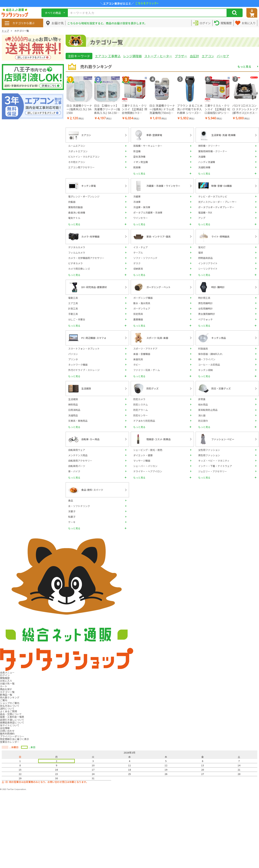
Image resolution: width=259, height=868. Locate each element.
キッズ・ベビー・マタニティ (214, 461)
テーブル (138, 253)
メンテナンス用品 (78, 455)
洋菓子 (72, 511)
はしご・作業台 (77, 319)
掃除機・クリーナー (209, 146)
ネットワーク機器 (78, 365)
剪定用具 (138, 314)
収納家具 (138, 269)
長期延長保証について (12, 722)
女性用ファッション (209, 450)
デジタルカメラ (77, 247)
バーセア (223, 56)
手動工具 (73, 314)
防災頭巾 (203, 421)
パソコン (73, 354)
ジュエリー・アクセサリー (213, 471)
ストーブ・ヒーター (158, 56)
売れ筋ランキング (10, 697)
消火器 (202, 415)
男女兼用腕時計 (207, 314)
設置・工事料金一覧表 (12, 717)
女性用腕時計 (205, 308)
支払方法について (10, 706)
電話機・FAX (205, 213)
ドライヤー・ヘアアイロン (148, 471)
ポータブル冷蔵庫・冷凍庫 (148, 213)
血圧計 (194, 56)
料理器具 (203, 349)
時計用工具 (204, 298)
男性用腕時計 (205, 303)
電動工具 (73, 298)
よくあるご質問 (8, 711)
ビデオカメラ (75, 263)
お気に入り (6, 681)
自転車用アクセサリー (80, 461)
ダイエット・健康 (143, 455)
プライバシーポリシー (12, 736)
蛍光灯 (202, 247)
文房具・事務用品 (78, 421)
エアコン (208, 56)
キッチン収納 (205, 370)
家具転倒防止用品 (208, 410)
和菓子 (72, 517)
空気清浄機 (139, 157)
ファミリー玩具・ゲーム (147, 370)
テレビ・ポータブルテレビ (213, 196)
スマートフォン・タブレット (84, 349)
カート (4, 686)
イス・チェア (141, 247)
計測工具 (73, 308)
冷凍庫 (137, 202)
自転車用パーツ (77, 466)
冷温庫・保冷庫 (142, 207)
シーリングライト (208, 269)
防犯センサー (141, 415)
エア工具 (73, 303)
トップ (5, 31)
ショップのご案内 (10, 703)
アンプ (202, 218)
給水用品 (203, 404)
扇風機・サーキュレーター (148, 146)
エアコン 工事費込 (108, 56)
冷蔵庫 (137, 196)
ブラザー (181, 56)
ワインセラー (141, 218)
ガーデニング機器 (143, 298)
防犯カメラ (139, 399)
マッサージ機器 (142, 461)
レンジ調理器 (132, 56)
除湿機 (137, 151)
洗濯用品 (73, 415)
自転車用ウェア (77, 450)
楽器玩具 (138, 359)
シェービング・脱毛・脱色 (148, 450)
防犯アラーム (141, 410)
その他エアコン (77, 162)
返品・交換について (11, 714)
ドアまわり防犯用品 (144, 421)
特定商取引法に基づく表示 (15, 739)
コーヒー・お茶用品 (209, 365)
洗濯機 (202, 157)
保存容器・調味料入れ (210, 354)
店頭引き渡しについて (12, 720)
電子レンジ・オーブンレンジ (84, 196)
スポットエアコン (78, 151)
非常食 (202, 399)
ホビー (137, 365)
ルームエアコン (77, 146)
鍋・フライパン (207, 359)
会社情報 (5, 728)
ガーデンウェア (142, 308)
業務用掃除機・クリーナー (213, 151)
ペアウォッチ (205, 319)
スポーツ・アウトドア (145, 349)
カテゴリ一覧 (7, 692)
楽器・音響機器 (142, 354)
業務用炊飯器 (75, 207)
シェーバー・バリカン (145, 466)
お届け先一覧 (7, 683)
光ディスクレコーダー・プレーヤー (217, 202)
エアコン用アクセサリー (81, 167)
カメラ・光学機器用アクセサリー (86, 258)
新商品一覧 (6, 695)
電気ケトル (74, 218)
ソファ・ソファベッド (145, 258)
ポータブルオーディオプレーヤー (216, 207)
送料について (7, 708)
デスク (137, 263)
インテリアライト (208, 263)
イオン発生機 (141, 162)
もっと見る (244, 66)
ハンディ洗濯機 (207, 162)
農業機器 (138, 319)
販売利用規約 (7, 734)
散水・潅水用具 (142, 303)
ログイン (5, 675)
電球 (201, 253)
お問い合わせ (7, 731)
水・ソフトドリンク (79, 506)
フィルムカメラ (77, 253)
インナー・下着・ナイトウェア (215, 466)
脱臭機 (137, 167)
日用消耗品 (74, 410)
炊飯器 (72, 202)
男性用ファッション (209, 455)
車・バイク (74, 471)
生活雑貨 (73, 399)
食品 (71, 500)
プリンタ (73, 359)
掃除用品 (73, 404)
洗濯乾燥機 (204, 167)
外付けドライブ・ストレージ (84, 370)
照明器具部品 (205, 258)
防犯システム (141, 404)
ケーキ (72, 522)
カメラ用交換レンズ (79, 269)
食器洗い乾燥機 (77, 213)
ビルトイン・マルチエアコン (84, 157)
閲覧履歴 (5, 678)
